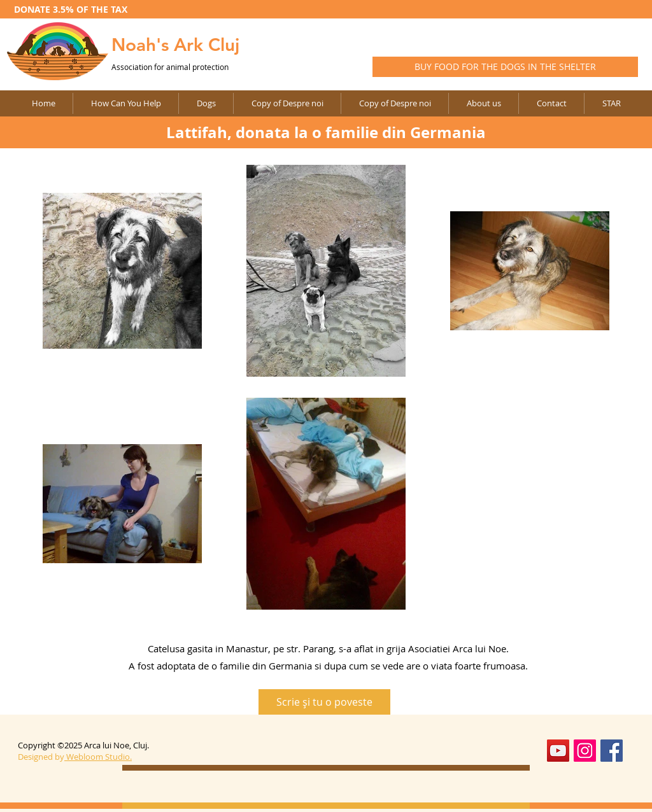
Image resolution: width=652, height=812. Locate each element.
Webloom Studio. (99, 757)
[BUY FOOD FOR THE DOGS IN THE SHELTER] (505, 67)
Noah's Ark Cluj (175, 45)
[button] (287, 103)
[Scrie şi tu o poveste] (324, 702)
